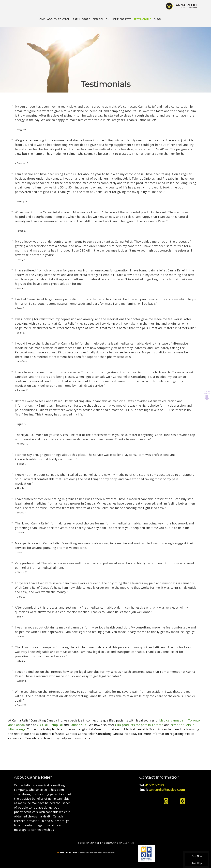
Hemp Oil (56, 724)
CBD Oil (42, 724)
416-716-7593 (154, 785)
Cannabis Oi (78, 724)
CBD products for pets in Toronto (139, 724)
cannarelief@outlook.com (167, 789)
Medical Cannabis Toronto (182, 6)
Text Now (196, 856)
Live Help (196, 863)
